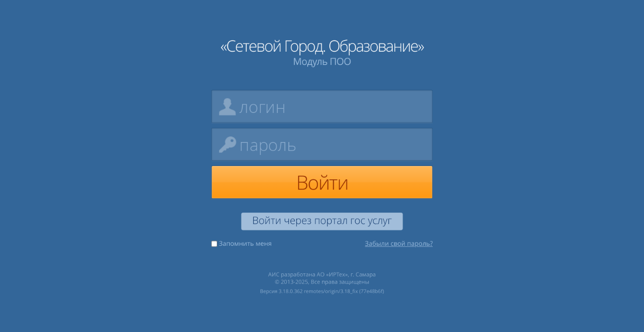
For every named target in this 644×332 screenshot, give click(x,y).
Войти (322, 182)
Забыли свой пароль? (400, 244)
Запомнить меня (241, 244)
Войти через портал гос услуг (322, 221)
